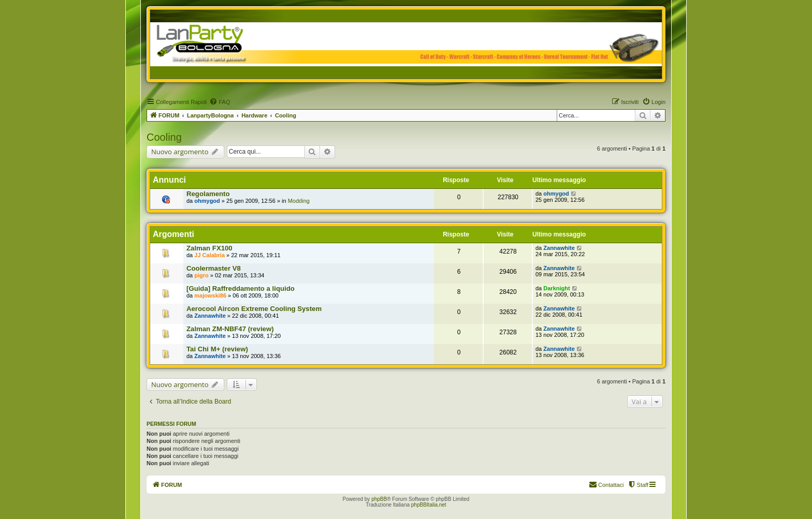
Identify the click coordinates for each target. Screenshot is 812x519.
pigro (201, 275)
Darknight (556, 288)
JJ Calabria (209, 255)
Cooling (164, 137)
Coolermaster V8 (214, 268)
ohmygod (207, 201)
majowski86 (210, 295)
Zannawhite (559, 248)
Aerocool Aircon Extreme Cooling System (254, 309)
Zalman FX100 (209, 248)
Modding (299, 201)
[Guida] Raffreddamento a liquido (241, 288)
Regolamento (208, 194)
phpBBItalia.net (429, 505)
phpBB (379, 499)
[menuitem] (220, 102)
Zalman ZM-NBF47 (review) (230, 329)
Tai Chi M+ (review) (217, 349)
